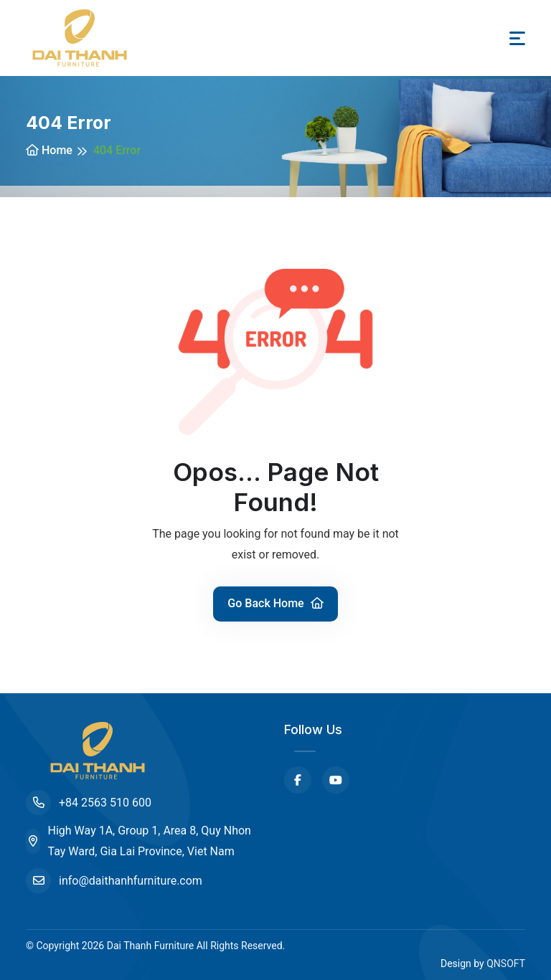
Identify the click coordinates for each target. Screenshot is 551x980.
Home (49, 150)
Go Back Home (275, 603)
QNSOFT (506, 964)
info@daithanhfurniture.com (114, 881)
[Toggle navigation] (517, 38)
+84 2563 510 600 (89, 803)
